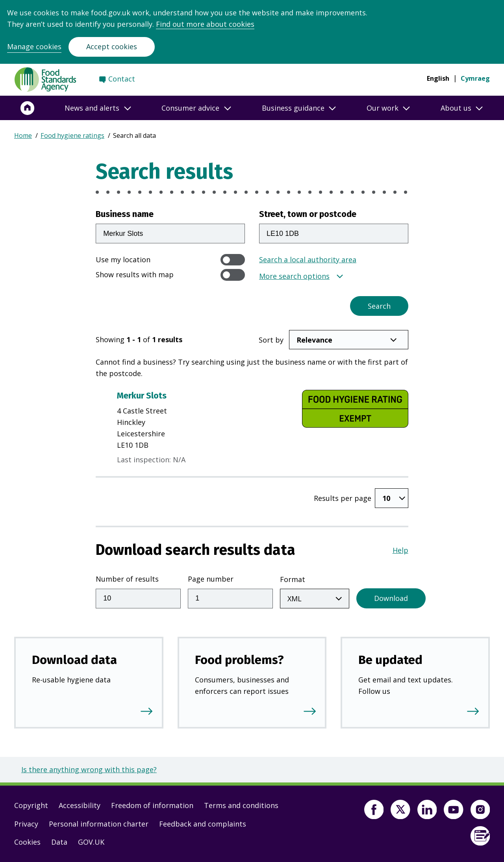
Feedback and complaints (203, 824)
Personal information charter (99, 824)
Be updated (390, 660)
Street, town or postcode (308, 214)
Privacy (26, 824)
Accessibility (80, 805)
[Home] (28, 108)
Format (293, 579)
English (438, 78)
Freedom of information (152, 805)
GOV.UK (91, 842)
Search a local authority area (308, 260)
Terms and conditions (241, 805)
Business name (125, 214)
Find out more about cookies (205, 24)
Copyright (31, 805)
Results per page (343, 498)
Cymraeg (475, 78)
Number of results (127, 579)
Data (59, 842)
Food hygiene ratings (72, 135)
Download (391, 598)
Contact (122, 79)
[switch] (233, 260)
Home (23, 135)
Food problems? (239, 660)
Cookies (27, 842)
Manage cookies (34, 46)
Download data (74, 660)
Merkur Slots (142, 396)
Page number (211, 579)
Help (400, 550)
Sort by (271, 340)
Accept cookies (112, 46)
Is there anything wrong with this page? (89, 769)
